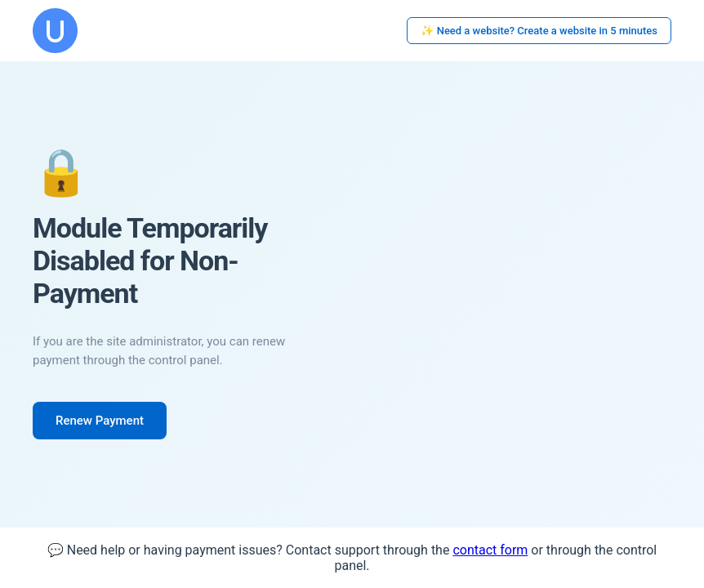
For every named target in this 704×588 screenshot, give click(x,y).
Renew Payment (100, 421)
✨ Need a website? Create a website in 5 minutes (539, 31)
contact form (490, 550)
